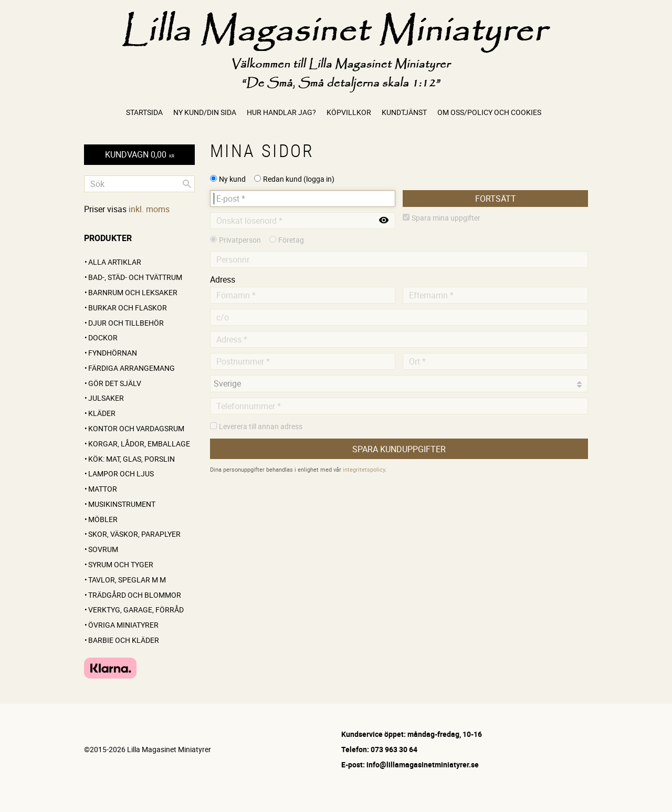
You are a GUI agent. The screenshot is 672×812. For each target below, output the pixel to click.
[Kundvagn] (139, 155)
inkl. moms (149, 209)
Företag (291, 240)
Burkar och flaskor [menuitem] (128, 308)
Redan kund (299, 179)
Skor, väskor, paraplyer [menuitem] (134, 534)
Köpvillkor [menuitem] (349, 112)
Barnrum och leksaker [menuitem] (133, 292)
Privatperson (240, 240)
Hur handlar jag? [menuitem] (281, 112)
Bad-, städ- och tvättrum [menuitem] (135, 277)
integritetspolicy (364, 469)
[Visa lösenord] (384, 221)
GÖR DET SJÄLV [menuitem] (115, 383)
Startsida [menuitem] (144, 112)
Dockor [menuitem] (103, 337)
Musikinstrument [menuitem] (122, 504)
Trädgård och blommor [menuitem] (135, 595)
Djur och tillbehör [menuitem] (126, 323)
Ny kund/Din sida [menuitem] (205, 112)
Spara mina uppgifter (446, 218)
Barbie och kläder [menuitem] (124, 640)
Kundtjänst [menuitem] (404, 112)
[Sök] (187, 184)
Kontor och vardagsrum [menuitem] (136, 428)
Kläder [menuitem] (102, 413)
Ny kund (232, 179)
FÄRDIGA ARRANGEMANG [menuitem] (132, 368)
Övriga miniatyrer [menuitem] (123, 625)
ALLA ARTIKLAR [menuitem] (115, 262)
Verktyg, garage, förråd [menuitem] (136, 610)
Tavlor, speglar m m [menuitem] (127, 580)
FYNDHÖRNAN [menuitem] (113, 353)
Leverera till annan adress (261, 426)
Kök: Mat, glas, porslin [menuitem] (132, 459)
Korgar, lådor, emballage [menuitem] (139, 444)
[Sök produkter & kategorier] (139, 184)
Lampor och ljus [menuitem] (121, 473)
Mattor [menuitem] (103, 489)
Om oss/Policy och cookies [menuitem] (489, 112)
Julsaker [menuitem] (106, 398)
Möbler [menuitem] (103, 519)
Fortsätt (496, 199)
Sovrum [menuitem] (103, 549)
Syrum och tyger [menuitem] (121, 564)
